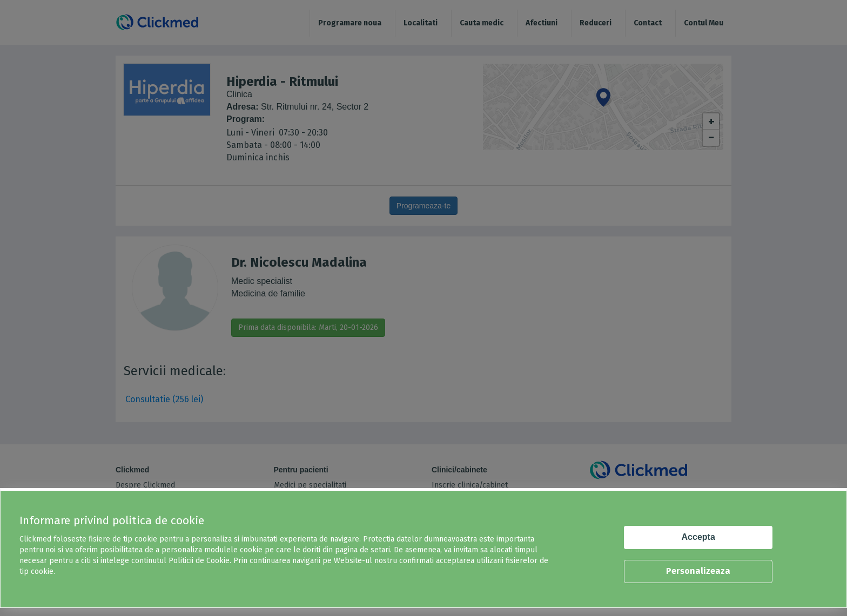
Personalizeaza (698, 571)
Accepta (698, 537)
